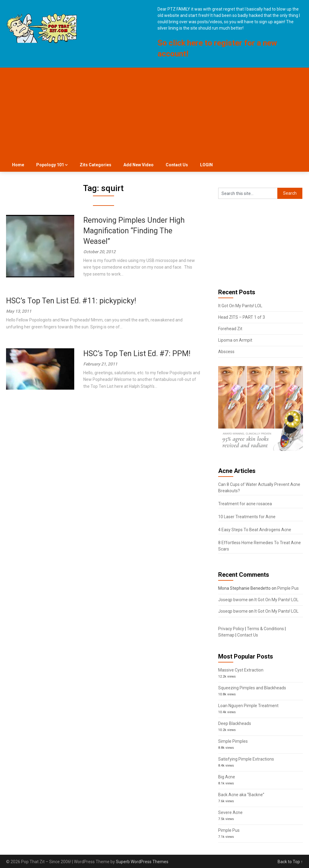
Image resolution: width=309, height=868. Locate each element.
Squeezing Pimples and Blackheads (252, 688)
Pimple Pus (288, 588)
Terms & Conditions (265, 629)
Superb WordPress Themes (142, 862)
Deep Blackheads (235, 723)
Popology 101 (50, 165)
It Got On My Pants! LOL (240, 306)
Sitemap (226, 635)
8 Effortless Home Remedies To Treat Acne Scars (260, 546)
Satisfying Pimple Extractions (246, 759)
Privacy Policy (231, 629)
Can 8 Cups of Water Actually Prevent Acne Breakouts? (259, 488)
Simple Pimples (233, 741)
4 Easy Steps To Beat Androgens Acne (255, 530)
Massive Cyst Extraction (241, 670)
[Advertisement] (155, 113)
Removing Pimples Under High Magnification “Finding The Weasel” (134, 231)
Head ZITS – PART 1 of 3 (242, 317)
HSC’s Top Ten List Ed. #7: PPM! (137, 354)
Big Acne (227, 777)
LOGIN (206, 165)
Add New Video (139, 165)
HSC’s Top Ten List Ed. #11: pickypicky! (71, 301)
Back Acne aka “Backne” (241, 795)
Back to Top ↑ (290, 862)
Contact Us (177, 165)
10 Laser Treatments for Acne (247, 517)
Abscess (226, 352)
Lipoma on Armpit (235, 340)
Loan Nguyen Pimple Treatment (248, 706)
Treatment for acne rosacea (245, 504)
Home (18, 165)
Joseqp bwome (233, 600)
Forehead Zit (230, 329)
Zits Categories (96, 165)
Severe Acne (230, 812)
